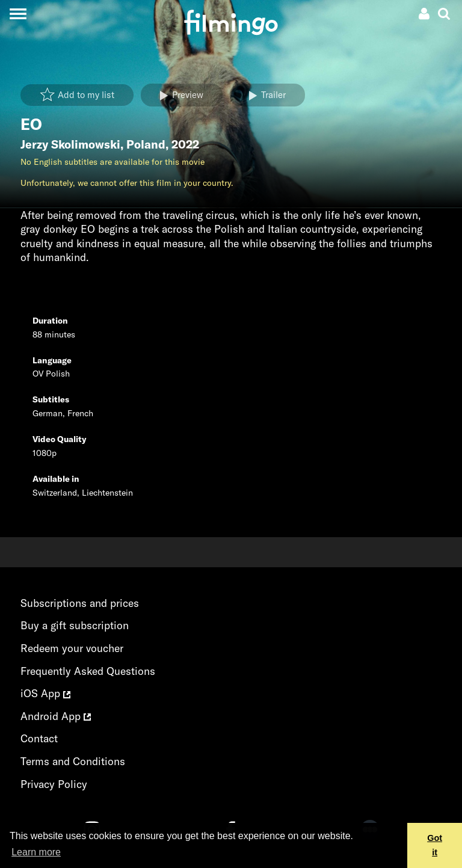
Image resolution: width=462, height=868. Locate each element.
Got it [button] (435, 845)
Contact (39, 738)
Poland (146, 144)
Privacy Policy (54, 784)
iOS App (45, 693)
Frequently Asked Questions (88, 671)
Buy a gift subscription (75, 625)
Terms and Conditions (73, 761)
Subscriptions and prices (80, 603)
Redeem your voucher (72, 648)
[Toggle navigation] (18, 14)
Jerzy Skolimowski (70, 144)
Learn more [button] (36, 852)
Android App (56, 716)
